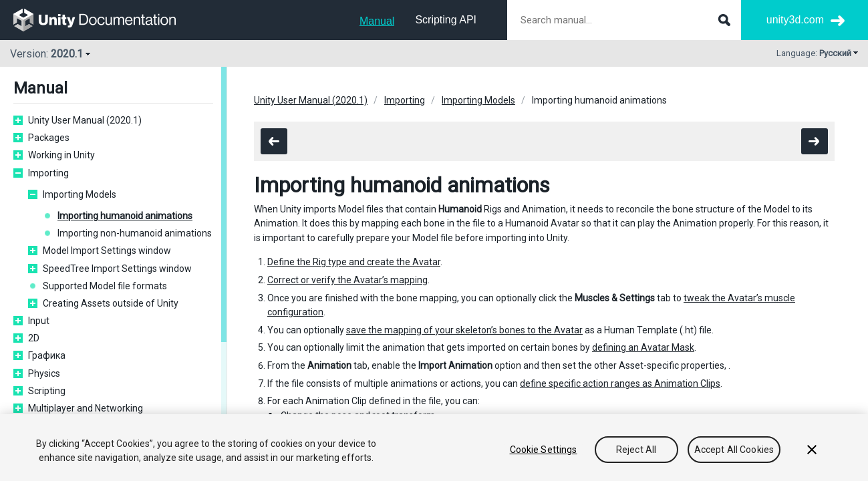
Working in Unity (61, 155)
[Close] (812, 450)
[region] (434, 448)
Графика (47, 355)
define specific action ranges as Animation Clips (620, 383)
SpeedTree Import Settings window (117, 269)
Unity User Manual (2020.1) (85, 120)
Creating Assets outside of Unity (111, 303)
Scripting (47, 391)
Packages (49, 138)
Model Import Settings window (107, 251)
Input (39, 321)
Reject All (636, 450)
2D (34, 338)
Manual (377, 21)
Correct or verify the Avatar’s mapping (347, 280)
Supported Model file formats (105, 286)
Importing (48, 173)
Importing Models (80, 194)
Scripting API (446, 20)
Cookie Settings (544, 450)
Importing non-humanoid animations (135, 233)
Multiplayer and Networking (86, 408)
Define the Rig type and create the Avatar (354, 262)
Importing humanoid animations (125, 216)
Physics (44, 373)
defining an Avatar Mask (643, 347)
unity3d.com (795, 20)
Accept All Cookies (734, 450)
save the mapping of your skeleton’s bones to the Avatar (464, 330)
